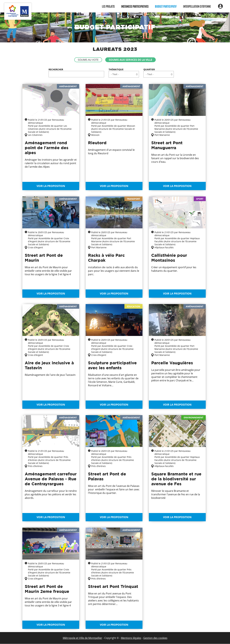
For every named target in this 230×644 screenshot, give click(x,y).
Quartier (149, 69)
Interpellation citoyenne (197, 6)
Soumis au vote (88, 60)
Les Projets (108, 6)
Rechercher (56, 69)
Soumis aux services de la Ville (130, 60)
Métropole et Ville (73, 638)
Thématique (116, 69)
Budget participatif (166, 6)
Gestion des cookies (155, 638)
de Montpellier (93, 638)
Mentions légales (131, 638)
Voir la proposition (51, 186)
